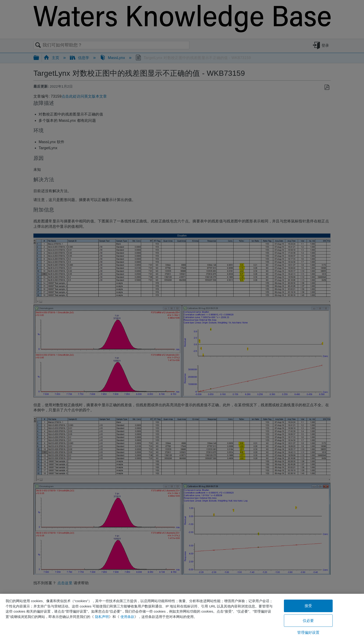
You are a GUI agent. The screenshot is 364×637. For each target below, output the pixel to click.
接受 (308, 606)
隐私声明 (102, 617)
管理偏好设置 (308, 632)
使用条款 (127, 617)
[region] (182, 615)
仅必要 (308, 621)
